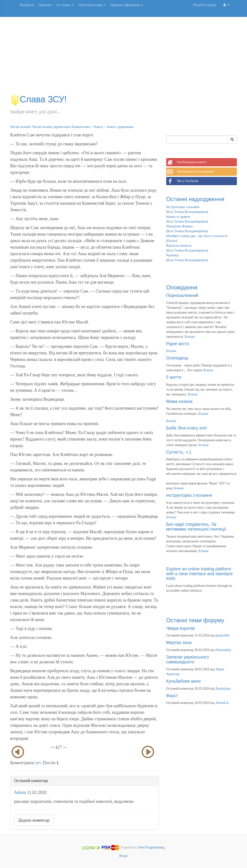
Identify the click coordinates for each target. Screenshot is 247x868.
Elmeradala (223, 650)
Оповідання (182, 287)
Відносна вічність (179, 246)
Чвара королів (180, 628)
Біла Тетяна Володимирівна (187, 212)
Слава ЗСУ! (38, 99)
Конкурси (27, 5)
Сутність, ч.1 (179, 452)
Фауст (172, 696)
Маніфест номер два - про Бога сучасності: (197, 236)
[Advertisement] (123, 58)
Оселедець (177, 358)
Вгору (123, 856)
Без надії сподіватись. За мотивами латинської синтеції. (197, 527)
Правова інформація (127, 5)
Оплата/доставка (92, 5)
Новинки (45, 5)
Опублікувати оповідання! (191, 172)
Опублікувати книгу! (187, 162)
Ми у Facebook (182, 181)
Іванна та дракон (178, 217)
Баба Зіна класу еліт (187, 428)
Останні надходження (195, 199)
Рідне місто (178, 344)
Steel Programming (151, 847)
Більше (190, 337)
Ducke (172, 241)
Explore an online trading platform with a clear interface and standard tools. (199, 574)
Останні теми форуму (195, 620)
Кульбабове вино (183, 681)
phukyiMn (222, 635)
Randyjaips (223, 689)
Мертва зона (179, 643)
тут (38, 763)
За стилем (65, 5)
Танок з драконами (120, 127)
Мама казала (179, 401)
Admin (20, 792)
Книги (98, 127)
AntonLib (222, 703)
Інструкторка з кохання (183, 207)
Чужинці (172, 255)
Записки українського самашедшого (188, 659)
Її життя (174, 377)
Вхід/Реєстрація (205, 5)
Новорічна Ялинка (179, 226)
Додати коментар (34, 820)
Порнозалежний (182, 295)
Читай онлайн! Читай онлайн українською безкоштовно (50, 127)
